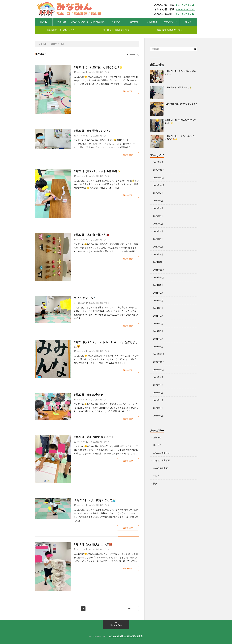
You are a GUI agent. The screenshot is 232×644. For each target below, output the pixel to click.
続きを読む (128, 91)
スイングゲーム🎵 (85, 298)
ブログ (107, 72)
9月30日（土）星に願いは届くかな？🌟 (99, 67)
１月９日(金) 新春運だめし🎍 (178, 87)
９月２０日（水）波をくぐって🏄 (95, 500)
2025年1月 (158, 254)
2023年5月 (158, 408)
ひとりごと (158, 445)
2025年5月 (158, 224)
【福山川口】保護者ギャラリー (62, 30)
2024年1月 (158, 347)
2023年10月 (159, 370)
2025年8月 (158, 201)
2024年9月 (158, 285)
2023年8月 (158, 385)
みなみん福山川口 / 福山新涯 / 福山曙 (126, 636)
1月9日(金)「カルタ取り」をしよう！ (181, 104)
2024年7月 (158, 300)
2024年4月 (158, 323)
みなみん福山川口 (96, 72)
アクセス (116, 22)
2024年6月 (158, 308)
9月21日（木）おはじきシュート (94, 437)
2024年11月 (159, 270)
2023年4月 (158, 416)
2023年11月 (159, 362)
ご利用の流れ (98, 22)
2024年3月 (158, 331)
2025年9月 (158, 193)
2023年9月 (158, 377)
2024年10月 (159, 277)
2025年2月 (158, 247)
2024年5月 (158, 316)
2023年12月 (159, 354)
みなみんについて (80, 22)
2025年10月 (159, 185)
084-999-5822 (185, 14)
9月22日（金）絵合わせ (89, 395)
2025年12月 (159, 170)
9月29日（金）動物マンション (93, 131)
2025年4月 (158, 231)
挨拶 (155, 483)
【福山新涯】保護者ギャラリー (116, 30)
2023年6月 (158, 400)
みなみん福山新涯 (161, 460)
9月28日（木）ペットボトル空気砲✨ (97, 171)
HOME (44, 22)
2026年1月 (158, 162)
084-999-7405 (185, 9)
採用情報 (134, 22)
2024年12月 (159, 262)
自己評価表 (152, 22)
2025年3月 (158, 239)
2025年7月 (158, 208)
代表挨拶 (62, 22)
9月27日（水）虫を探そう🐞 (92, 235)
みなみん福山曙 (160, 468)
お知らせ (157, 437)
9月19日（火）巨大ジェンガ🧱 (93, 544)
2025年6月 (158, 216)
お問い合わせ (170, 22)
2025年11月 (159, 178)
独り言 (188, 22)
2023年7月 (158, 393)
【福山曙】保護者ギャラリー (170, 30)
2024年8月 (158, 293)
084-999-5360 (185, 5)
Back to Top (116, 625)
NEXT (130, 608)
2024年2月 (158, 339)
